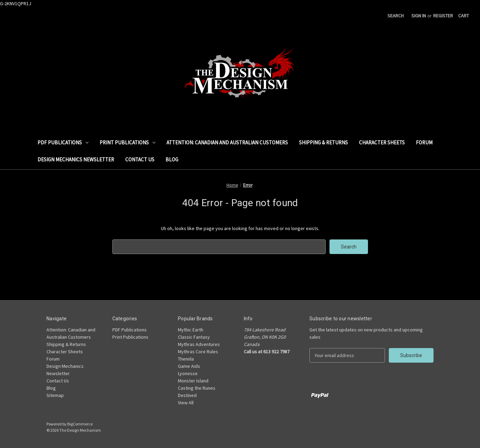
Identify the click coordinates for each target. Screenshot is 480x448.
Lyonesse (188, 373)
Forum (424, 142)
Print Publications (127, 142)
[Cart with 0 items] (464, 16)
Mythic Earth (191, 330)
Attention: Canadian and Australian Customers (227, 142)
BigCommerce (80, 424)
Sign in (419, 16)
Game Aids (189, 366)
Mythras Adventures (199, 344)
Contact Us (140, 159)
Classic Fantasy (194, 337)
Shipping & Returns (323, 142)
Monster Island (193, 381)
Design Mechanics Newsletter (76, 159)
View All (186, 403)
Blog (172, 159)
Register (443, 16)
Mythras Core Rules (198, 352)
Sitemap (55, 395)
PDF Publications (63, 142)
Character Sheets (382, 142)
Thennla (186, 359)
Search (396, 16)
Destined (187, 395)
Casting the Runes (197, 388)
